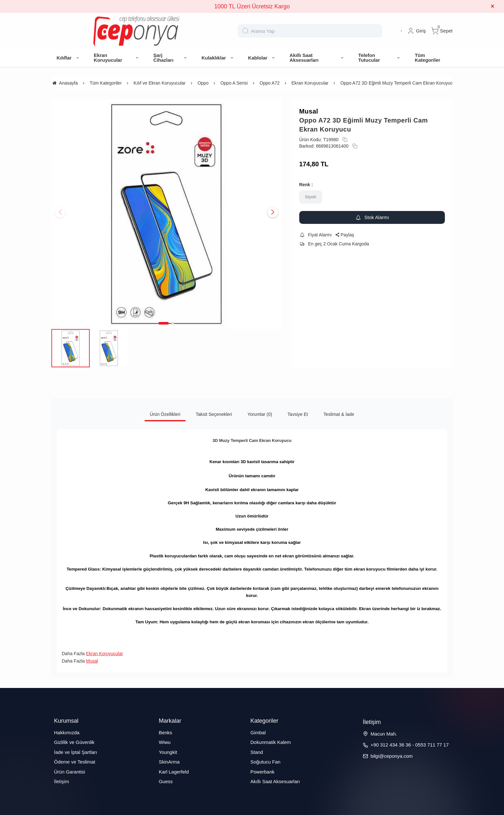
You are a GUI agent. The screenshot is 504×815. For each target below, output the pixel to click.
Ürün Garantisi (70, 772)
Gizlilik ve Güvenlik (74, 742)
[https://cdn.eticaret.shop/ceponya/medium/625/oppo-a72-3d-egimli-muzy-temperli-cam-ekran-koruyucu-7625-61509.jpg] (166, 214)
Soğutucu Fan (265, 762)
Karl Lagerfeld (174, 772)
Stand (257, 752)
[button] (164, 323)
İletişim (62, 781)
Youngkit (168, 752)
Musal (309, 111)
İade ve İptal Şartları (76, 752)
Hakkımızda (67, 733)
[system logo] (136, 31)
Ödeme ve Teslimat (75, 762)
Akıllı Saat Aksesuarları (275, 781)
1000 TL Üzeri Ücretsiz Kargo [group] (252, 6)
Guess (166, 781)
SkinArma (169, 762)
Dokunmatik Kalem (271, 742)
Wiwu (165, 742)
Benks (166, 733)
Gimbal (258, 733)
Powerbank (262, 772)
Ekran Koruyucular (104, 654)
